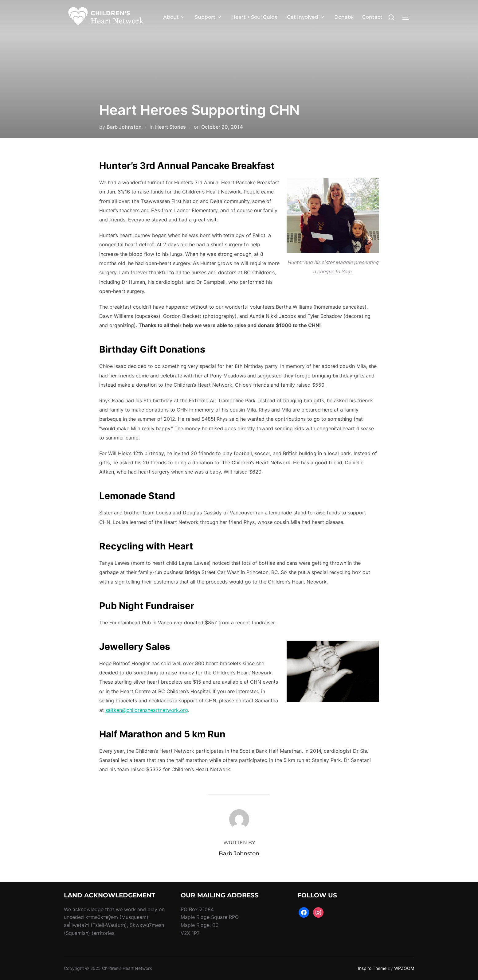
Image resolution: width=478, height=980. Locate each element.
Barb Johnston (124, 127)
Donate (344, 17)
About (174, 17)
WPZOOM (404, 968)
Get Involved (306, 17)
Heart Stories (170, 127)
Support (208, 17)
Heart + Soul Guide (255, 17)
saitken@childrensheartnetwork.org (147, 710)
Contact (372, 17)
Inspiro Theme (372, 968)
